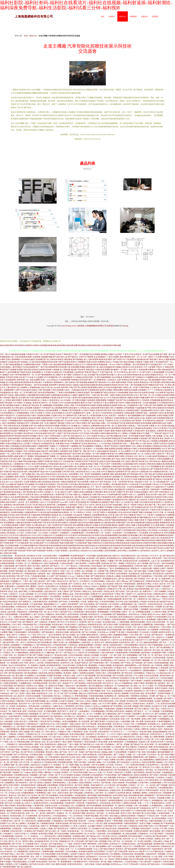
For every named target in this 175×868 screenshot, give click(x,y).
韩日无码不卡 (108, 683)
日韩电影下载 (103, 571)
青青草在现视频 (122, 859)
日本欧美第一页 (27, 487)
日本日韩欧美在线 (146, 502)
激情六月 (45, 826)
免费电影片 (109, 418)
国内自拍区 (142, 630)
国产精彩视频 (82, 382)
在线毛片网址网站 (105, 749)
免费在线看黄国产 (131, 823)
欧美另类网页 (100, 851)
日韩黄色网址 (116, 464)
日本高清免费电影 (133, 726)
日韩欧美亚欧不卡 (44, 698)
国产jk (6, 785)
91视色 (33, 415)
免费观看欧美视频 (38, 637)
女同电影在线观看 (11, 525)
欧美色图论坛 (65, 395)
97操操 (166, 841)
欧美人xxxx (48, 561)
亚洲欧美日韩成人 (129, 844)
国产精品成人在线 (42, 410)
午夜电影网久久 (59, 382)
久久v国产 (51, 576)
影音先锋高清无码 (129, 556)
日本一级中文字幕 (8, 668)
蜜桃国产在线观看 (14, 811)
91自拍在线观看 (29, 367)
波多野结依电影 (45, 369)
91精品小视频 (130, 525)
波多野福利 (53, 602)
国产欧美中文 (122, 670)
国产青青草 (111, 573)
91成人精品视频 (54, 364)
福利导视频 (92, 795)
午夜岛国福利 (54, 757)
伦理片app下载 (145, 380)
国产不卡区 (5, 757)
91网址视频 (43, 579)
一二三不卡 (43, 670)
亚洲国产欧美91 (21, 650)
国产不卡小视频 (14, 441)
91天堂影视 (51, 502)
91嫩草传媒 (50, 652)
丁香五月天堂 (128, 354)
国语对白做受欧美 (141, 775)
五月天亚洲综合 (90, 609)
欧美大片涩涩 (54, 790)
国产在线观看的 (43, 520)
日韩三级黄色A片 (119, 410)
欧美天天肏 (143, 627)
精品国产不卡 (68, 683)
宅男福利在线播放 (131, 477)
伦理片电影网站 (91, 607)
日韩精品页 (140, 586)
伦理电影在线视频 (87, 698)
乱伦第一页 (126, 436)
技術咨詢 (81, 326)
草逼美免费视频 (11, 614)
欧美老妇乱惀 (73, 831)
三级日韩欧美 (27, 459)
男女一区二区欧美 (107, 859)
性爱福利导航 (94, 637)
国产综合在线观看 (152, 354)
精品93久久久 (81, 436)
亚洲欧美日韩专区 (66, 785)
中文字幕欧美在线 (157, 851)
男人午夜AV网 (164, 660)
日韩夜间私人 (90, 793)
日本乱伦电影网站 (76, 655)
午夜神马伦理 (155, 510)
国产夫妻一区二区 (147, 655)
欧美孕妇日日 (18, 573)
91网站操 (12, 734)
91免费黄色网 (108, 739)
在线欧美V (158, 862)
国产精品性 (51, 354)
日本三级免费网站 (35, 561)
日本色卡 (97, 783)
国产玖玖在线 (51, 647)
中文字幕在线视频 (48, 854)
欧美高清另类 (125, 642)
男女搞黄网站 (74, 703)
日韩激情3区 (143, 834)
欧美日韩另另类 (10, 660)
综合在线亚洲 (113, 831)
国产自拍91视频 (168, 754)
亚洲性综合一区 (111, 686)
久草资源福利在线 (21, 714)
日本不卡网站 (68, 747)
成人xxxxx (10, 482)
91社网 (46, 441)
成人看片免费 (18, 675)
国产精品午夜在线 (93, 752)
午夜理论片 (81, 512)
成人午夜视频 (152, 441)
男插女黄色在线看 (48, 760)
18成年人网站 (69, 405)
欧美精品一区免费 (148, 696)
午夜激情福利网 (122, 652)
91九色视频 (38, 377)
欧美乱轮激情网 (149, 762)
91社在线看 (39, 484)
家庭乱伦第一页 (135, 767)
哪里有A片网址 (108, 469)
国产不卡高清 (31, 431)
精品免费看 (54, 410)
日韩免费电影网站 (166, 788)
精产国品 (118, 469)
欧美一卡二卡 (71, 849)
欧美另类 (129, 675)
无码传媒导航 (68, 461)
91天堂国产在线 (15, 622)
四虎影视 (134, 403)
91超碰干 (170, 571)
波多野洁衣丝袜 (51, 805)
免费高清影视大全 (37, 652)
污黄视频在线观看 (47, 823)
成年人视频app (162, 596)
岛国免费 (115, 443)
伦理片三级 (50, 864)
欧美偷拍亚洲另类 (29, 785)
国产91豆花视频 (71, 693)
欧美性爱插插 (24, 382)
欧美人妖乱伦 (79, 681)
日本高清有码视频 (107, 602)
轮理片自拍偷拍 (139, 464)
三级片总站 (79, 701)
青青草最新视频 (81, 696)
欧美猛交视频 (90, 385)
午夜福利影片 (78, 742)
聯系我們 (133, 16)
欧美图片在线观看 (33, 357)
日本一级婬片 (148, 357)
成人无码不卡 (27, 803)
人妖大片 (43, 502)
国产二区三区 (41, 354)
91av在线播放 (42, 431)
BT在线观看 (155, 711)
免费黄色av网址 (36, 482)
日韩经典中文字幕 (93, 734)
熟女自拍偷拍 (169, 443)
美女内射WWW (154, 846)
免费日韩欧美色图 (65, 607)
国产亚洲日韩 (21, 566)
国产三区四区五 (75, 584)
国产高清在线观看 (21, 604)
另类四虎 (9, 377)
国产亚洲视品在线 (139, 507)
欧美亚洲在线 (108, 594)
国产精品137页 (24, 795)
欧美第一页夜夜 (41, 364)
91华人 (137, 395)
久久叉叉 (71, 464)
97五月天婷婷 (84, 433)
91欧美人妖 (166, 709)
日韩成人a (4, 520)
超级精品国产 (18, 630)
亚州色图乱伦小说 (61, 413)
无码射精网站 (58, 405)
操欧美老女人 (93, 443)
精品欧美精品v (56, 497)
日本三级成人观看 (128, 461)
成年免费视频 (78, 525)
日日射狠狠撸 (106, 614)
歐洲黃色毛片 (104, 737)
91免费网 (97, 714)
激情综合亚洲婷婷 (128, 816)
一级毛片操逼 (89, 864)
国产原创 (71, 561)
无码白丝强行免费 (61, 489)
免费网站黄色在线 (76, 438)
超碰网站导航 (66, 800)
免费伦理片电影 (116, 571)
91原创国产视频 (9, 398)
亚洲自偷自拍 (32, 688)
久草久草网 (134, 635)
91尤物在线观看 (15, 658)
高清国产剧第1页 (82, 663)
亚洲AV (108, 821)
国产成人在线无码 (140, 500)
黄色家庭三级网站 (7, 688)
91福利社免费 (147, 568)
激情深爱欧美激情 (29, 446)
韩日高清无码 (50, 836)
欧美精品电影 (91, 650)
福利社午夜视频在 (28, 757)
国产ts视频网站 (73, 446)
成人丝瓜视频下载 (91, 375)
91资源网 (154, 632)
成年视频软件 (86, 703)
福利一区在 (52, 793)
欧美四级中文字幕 (128, 678)
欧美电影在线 (96, 456)
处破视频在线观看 (145, 698)
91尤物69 (106, 431)
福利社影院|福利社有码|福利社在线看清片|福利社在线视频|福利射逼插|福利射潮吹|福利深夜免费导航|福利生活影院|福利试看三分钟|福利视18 (57, 345)
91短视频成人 (110, 744)
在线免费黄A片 (38, 372)
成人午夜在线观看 (18, 357)
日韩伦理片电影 (141, 566)
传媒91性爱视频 (156, 821)
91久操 (31, 410)
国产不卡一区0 (158, 808)
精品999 (90, 854)
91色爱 (26, 482)
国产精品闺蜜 (90, 675)
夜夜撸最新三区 (36, 714)
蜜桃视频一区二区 (150, 660)
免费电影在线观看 (110, 405)
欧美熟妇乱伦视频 (105, 726)
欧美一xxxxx (46, 380)
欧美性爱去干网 (13, 576)
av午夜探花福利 (53, 464)
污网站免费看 (118, 390)
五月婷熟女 (160, 777)
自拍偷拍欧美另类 (42, 841)
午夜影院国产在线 (53, 487)
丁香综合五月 (60, 719)
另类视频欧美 (156, 466)
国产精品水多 (41, 505)
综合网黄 (76, 456)
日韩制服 (49, 609)
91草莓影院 (47, 382)
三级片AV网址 (119, 749)
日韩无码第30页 (24, 670)
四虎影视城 (33, 612)
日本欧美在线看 (8, 489)
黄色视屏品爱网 (10, 867)
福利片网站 (23, 591)
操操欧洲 (143, 596)
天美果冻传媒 (55, 436)
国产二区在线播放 (113, 663)
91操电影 (47, 492)
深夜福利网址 (22, 418)
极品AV (57, 691)
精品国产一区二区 (121, 798)
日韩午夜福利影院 (113, 811)
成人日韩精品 (44, 500)
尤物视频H (34, 775)
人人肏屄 (122, 688)
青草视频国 (54, 826)
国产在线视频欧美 (81, 647)
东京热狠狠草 (118, 413)
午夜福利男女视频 (76, 668)
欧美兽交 (120, 849)
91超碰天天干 (47, 765)
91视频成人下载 (100, 446)
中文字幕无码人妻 (124, 372)
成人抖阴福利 (100, 573)
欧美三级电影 (117, 497)
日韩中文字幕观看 (86, 357)
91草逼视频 (106, 517)
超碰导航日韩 (97, 788)
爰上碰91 (116, 515)
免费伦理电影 (127, 431)
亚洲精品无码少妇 (74, 754)
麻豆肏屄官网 (9, 642)
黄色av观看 (39, 709)
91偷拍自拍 (102, 568)
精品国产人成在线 (84, 818)
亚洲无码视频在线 (13, 443)
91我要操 (62, 446)
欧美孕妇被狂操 (124, 647)
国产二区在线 (145, 635)
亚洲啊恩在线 (106, 637)
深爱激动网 (5, 732)
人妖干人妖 (156, 561)
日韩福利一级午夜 (102, 645)
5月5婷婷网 (169, 604)
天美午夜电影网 (41, 846)
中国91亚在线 (27, 770)
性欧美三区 (83, 652)
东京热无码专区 (37, 558)
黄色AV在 (13, 795)
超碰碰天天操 (8, 375)
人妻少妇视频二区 (159, 436)
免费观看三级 (100, 599)
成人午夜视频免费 (70, 517)
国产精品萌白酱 (29, 492)
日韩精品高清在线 (7, 681)
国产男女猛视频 (28, 484)
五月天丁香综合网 (131, 864)
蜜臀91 (82, 719)
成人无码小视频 (107, 716)
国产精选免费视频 (22, 489)
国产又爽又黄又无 (81, 415)
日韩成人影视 (132, 382)
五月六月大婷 (147, 726)
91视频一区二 (132, 754)
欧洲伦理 (83, 622)
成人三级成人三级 (44, 400)
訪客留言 (155, 16)
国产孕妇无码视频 (118, 510)
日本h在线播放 (71, 851)
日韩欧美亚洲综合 (74, 808)
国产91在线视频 (87, 777)
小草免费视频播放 (98, 711)
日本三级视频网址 (7, 783)
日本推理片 (48, 459)
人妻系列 (74, 398)
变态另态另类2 (63, 484)
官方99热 (119, 602)
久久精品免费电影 (100, 818)
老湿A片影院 (126, 459)
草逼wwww (102, 494)
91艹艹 (150, 390)
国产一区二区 (137, 357)
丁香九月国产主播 (163, 505)
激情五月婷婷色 (125, 703)
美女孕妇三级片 (55, 683)
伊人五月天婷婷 (41, 594)
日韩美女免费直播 (85, 492)
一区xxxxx (112, 364)
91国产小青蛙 (143, 405)
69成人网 (99, 744)
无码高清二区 (42, 729)
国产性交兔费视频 (94, 805)
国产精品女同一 (158, 635)
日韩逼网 (102, 375)
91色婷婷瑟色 (107, 413)
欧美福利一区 (131, 841)
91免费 (36, 660)
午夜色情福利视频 (96, 696)
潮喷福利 (48, 772)
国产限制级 (8, 714)
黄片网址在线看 (15, 709)
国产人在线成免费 (140, 369)
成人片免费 (170, 456)
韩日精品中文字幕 (34, 556)
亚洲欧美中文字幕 (115, 589)
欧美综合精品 (146, 573)
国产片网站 (52, 581)
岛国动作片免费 (80, 844)
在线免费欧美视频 (78, 367)
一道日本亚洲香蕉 (138, 364)
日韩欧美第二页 (88, 642)
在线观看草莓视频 (125, 757)
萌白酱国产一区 (117, 369)
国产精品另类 (9, 517)
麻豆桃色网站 (26, 522)
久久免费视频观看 (96, 596)
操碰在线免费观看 (151, 642)
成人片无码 (103, 489)
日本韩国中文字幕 (75, 859)
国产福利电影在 (57, 716)
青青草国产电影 (34, 607)
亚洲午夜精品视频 (113, 461)
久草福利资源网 (95, 415)
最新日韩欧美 (80, 856)
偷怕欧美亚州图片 (106, 359)
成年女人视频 (164, 359)
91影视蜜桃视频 (8, 836)
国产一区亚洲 (161, 816)
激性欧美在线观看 (138, 622)
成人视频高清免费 (165, 461)
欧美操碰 (66, 497)
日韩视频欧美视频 (167, 749)
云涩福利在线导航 (23, 415)
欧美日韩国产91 (128, 811)
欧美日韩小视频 (126, 500)
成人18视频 (83, 494)
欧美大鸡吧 (92, 494)
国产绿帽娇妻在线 (126, 775)
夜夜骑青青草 (54, 367)
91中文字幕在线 (112, 398)
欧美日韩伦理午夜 (23, 515)
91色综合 (143, 864)
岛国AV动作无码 (135, 392)
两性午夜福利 (11, 805)
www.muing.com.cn (69, 326)
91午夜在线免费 (105, 438)
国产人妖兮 (156, 589)
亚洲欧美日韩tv (7, 821)
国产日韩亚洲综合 (162, 492)
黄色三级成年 (165, 438)
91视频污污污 (149, 487)
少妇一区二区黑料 (73, 571)
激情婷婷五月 (140, 691)
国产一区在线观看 (24, 660)
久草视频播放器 (131, 742)
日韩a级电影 (161, 482)
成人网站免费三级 (32, 571)
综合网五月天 (99, 403)
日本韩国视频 (39, 752)
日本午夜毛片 (6, 752)
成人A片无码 (53, 612)
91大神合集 (82, 408)
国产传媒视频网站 (94, 474)
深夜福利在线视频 (97, 811)
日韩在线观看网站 (131, 645)
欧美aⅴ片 (25, 739)
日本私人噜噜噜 (91, 701)
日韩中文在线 (21, 390)
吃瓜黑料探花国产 (78, 556)
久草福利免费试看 (114, 494)
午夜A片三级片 (43, 436)
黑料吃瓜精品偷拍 (70, 408)
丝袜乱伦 (151, 596)
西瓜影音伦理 (20, 556)
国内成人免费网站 (131, 734)
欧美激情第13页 (168, 561)
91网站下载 (119, 594)
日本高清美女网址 (50, 556)
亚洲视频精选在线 (122, 568)
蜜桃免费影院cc (132, 665)
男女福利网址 (56, 596)
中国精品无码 (115, 790)
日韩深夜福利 (79, 612)
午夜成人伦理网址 (25, 568)
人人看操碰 (63, 410)
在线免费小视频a (95, 762)
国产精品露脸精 (31, 673)
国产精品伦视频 (15, 647)
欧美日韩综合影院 (106, 701)
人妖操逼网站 (84, 711)
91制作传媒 (53, 431)
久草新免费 (164, 668)
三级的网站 (15, 757)
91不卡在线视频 (109, 762)
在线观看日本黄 (66, 451)
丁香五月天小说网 (44, 818)
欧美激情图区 (157, 681)
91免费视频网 (141, 724)
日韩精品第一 (18, 828)
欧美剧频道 (54, 795)
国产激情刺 (101, 558)
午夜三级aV (128, 571)
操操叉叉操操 (167, 614)
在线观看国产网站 (92, 660)
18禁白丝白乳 (31, 821)
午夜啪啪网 (167, 793)
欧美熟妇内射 (124, 686)
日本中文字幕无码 (160, 428)
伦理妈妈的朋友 (31, 573)
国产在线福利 (131, 510)
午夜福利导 (129, 691)
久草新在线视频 (45, 624)
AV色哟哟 (24, 441)
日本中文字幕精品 (103, 619)
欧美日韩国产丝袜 (146, 826)
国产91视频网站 (22, 864)
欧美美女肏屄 (58, 624)
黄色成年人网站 (52, 752)
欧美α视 (163, 775)
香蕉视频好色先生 (110, 579)
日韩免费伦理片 (40, 777)
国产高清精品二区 (24, 362)
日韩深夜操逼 (119, 726)
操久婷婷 (76, 418)
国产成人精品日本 (132, 471)
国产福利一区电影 (47, 775)
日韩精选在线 (21, 607)
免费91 (148, 398)
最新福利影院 (169, 474)
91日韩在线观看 (90, 510)
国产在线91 (75, 420)
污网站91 (73, 828)
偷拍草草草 (43, 479)
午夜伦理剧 (158, 576)
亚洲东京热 (18, 377)
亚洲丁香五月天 (86, 630)
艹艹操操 (59, 392)
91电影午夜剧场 (61, 859)
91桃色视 (61, 627)
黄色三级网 (67, 742)
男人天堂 (140, 466)
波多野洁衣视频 (106, 390)
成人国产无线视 (153, 469)
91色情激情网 (65, 380)
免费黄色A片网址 (155, 369)
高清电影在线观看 (86, 851)
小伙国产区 (57, 811)
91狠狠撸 (56, 369)
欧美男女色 (32, 642)
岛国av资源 (62, 431)
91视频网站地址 (26, 683)
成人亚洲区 (129, 418)
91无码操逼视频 (94, 747)
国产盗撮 (46, 617)
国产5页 (45, 795)
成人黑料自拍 (91, 459)
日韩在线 (111, 380)
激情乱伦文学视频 (131, 609)
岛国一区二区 (56, 449)
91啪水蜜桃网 (66, 510)
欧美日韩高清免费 (101, 477)
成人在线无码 (30, 698)
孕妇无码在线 (19, 510)
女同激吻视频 (155, 400)
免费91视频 (74, 765)
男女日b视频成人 (36, 808)
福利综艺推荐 (165, 675)
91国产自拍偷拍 (64, 362)
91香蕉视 (89, 364)
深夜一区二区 (85, 780)
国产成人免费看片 (19, 823)
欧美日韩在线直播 (147, 777)
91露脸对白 (170, 851)
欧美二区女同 (67, 500)
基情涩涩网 (122, 426)
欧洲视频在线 (158, 800)
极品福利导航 (55, 507)
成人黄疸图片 (86, 765)
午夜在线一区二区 (78, 737)
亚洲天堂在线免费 (168, 703)
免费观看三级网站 (140, 793)
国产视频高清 (151, 385)
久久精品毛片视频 (159, 612)
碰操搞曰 (160, 762)
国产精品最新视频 (145, 844)
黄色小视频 (31, 693)
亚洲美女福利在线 (127, 780)
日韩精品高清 (157, 446)
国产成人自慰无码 (24, 867)
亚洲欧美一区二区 (64, 813)
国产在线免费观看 (28, 818)
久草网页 (39, 449)
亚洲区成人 (7, 500)
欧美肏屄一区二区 (16, 479)
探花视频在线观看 (66, 762)
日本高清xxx (136, 762)
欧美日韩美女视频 (81, 772)
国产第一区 (19, 821)
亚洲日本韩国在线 (90, 754)
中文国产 (110, 851)
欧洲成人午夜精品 (21, 405)
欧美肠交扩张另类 (118, 423)
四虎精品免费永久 (166, 691)
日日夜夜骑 (11, 599)
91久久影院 (111, 382)
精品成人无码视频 (90, 497)
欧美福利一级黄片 (71, 673)
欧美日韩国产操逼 (120, 795)
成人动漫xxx (19, 609)
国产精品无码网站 (152, 859)
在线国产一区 (70, 760)
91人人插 (29, 609)
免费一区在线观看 (130, 607)
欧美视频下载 (151, 683)
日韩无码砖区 (119, 627)
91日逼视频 (96, 479)
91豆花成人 (97, 469)
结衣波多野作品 (153, 765)
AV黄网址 (28, 831)
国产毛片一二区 (166, 642)
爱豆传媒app (115, 816)
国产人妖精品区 (41, 622)
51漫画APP (160, 454)
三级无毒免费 (116, 484)
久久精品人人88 (142, 780)
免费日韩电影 (121, 382)
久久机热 (154, 387)
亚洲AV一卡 (90, 449)
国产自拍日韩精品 (88, 604)
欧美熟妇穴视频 (92, 464)
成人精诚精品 (91, 737)
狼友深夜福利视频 (142, 589)
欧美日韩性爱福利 (39, 464)
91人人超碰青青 (139, 494)
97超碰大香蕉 (148, 362)
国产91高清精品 (152, 364)
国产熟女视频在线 (114, 436)
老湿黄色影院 (125, 624)
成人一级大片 (150, 647)
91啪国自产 (142, 816)
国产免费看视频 (70, 459)
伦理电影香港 (47, 443)
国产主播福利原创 (110, 714)
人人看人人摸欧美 (47, 660)
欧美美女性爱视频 (75, 609)
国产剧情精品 (78, 359)
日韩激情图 (123, 836)
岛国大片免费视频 (123, 364)
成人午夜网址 (44, 454)
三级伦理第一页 (7, 589)
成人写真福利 (136, 428)
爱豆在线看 (169, 431)
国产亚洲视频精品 (58, 808)
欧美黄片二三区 (46, 678)
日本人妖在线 (129, 856)
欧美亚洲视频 (12, 596)
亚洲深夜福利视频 (166, 686)
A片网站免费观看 (36, 591)
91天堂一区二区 (149, 482)
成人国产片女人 (71, 658)
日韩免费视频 (52, 785)
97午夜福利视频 (122, 392)
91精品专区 (118, 772)
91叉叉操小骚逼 (71, 494)
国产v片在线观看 (115, 846)
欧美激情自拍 (94, 652)
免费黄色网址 (128, 497)
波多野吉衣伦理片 (158, 742)
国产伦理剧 (4, 471)
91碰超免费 (35, 515)
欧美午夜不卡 (63, 711)
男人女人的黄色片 (120, 767)
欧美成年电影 (34, 706)
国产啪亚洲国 (155, 477)
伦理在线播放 (5, 367)
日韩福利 (143, 602)
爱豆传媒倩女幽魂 (86, 398)
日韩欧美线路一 (160, 624)
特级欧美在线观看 (131, 390)
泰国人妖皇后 (75, 724)
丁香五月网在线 (47, 719)
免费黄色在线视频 (103, 500)
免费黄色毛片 (91, 367)
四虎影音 (47, 703)
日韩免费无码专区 (80, 862)
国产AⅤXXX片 (54, 770)
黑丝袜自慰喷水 (85, 484)
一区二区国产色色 (123, 788)
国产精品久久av (71, 652)
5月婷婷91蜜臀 (94, 563)
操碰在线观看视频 (38, 726)
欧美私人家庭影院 (45, 783)
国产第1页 (28, 752)
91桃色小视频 (133, 520)
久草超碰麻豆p (58, 821)
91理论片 (28, 464)
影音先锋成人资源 (118, 719)
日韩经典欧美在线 (146, 607)
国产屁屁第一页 (88, 454)
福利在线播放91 (73, 678)
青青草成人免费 (55, 594)
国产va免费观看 (75, 413)
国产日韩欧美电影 (142, 387)
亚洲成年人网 (144, 742)
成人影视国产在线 (9, 418)
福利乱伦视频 (62, 726)
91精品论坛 (151, 673)
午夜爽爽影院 (41, 793)
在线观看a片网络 (164, 798)
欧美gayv (55, 380)
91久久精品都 (47, 734)
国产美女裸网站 (117, 706)
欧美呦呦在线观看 (40, 683)
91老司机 (148, 836)
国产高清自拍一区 (107, 482)
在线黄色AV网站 (45, 811)
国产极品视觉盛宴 (78, 558)
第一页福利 (80, 752)
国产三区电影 (168, 494)
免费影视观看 (101, 400)
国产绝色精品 (16, 436)
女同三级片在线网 (144, 558)
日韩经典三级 (46, 571)
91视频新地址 (39, 510)
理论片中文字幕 (106, 798)
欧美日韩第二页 (151, 744)
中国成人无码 (60, 688)
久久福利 (148, 456)
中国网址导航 (67, 691)
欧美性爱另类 (113, 780)
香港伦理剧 (104, 408)
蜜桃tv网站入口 (137, 443)
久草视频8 (132, 433)
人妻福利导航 (38, 805)
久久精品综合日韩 (164, 673)
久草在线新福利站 (60, 816)
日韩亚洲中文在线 (35, 711)
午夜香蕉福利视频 (119, 619)
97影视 (144, 614)
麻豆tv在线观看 (26, 408)
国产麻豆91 (140, 790)
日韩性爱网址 (54, 451)
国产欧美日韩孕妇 (164, 795)
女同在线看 (65, 770)
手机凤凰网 (56, 714)
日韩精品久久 (68, 696)
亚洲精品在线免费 (153, 586)
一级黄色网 (152, 413)
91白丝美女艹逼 (153, 754)
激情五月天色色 (105, 387)
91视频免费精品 (22, 652)
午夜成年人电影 (69, 675)
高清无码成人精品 (137, 693)
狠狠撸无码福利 (104, 609)
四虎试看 (64, 387)
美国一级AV (128, 369)
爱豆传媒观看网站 (104, 377)
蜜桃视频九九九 (10, 726)
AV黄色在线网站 (98, 581)
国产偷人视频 (106, 862)
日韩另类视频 (65, 777)
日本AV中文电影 (167, 859)
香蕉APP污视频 (143, 433)
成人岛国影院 (80, 466)
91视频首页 (38, 568)
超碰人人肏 (97, 703)
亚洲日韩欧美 (46, 619)
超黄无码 (145, 489)
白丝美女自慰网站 (57, 520)
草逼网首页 (127, 377)
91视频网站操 (127, 683)
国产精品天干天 (95, 372)
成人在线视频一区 (89, 571)
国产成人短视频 (69, 635)
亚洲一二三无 (143, 803)
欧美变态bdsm (39, 647)
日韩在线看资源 (114, 673)
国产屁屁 (85, 372)
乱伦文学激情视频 (89, 767)
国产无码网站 (104, 484)
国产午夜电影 (137, 681)
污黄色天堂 (166, 589)
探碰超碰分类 (65, 841)
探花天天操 (13, 591)
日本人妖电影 (46, 747)
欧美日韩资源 (73, 614)
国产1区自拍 (39, 614)
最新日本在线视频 (166, 517)
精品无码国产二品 (13, 502)
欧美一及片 (25, 502)
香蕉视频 (162, 854)
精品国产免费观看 (18, 431)
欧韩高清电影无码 (102, 854)
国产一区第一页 (85, 846)
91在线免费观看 (120, 752)
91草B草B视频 (15, 385)
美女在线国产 (93, 729)
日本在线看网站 (168, 609)
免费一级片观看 (137, 721)
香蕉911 (74, 362)
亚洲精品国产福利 (79, 800)
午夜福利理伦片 (92, 803)
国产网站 (148, 408)
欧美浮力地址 (22, 826)
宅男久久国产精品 (145, 474)
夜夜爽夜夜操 (66, 862)
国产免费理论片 (25, 602)
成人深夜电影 (65, 369)
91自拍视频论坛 (136, 670)
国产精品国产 (96, 579)
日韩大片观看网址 (116, 408)
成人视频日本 (58, 375)
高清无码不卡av (25, 703)
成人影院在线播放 (149, 375)
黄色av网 (167, 446)
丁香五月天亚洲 (23, 494)
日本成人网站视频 (81, 811)
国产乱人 (51, 428)
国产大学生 (25, 576)
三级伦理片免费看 (33, 854)
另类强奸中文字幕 (25, 655)
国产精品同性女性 (61, 828)
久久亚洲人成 (48, 413)
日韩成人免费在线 (141, 729)
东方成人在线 (107, 415)
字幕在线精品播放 (30, 461)
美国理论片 (135, 568)
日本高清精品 (64, 805)
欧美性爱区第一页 (23, 665)
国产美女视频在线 (96, 686)
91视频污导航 (144, 477)
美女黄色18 (101, 461)
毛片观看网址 (116, 854)
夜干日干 (60, 652)
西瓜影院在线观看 (103, 385)
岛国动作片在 (67, 449)
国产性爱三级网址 (99, 561)
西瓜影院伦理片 (116, 645)
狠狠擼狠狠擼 (122, 520)
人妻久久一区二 (6, 617)
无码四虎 (146, 400)
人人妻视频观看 (61, 668)
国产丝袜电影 (137, 663)
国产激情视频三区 (116, 477)
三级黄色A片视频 (82, 576)
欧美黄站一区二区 (61, 765)
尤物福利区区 (22, 612)
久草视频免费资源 (92, 668)
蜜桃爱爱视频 (67, 364)
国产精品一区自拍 (129, 466)
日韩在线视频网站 (71, 780)
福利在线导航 (75, 632)
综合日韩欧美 (117, 377)
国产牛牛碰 (20, 589)
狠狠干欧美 (47, 433)
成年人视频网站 (10, 737)
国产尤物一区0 (120, 655)
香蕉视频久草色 (106, 841)
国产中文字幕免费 (89, 724)
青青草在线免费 (112, 642)
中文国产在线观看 (65, 650)
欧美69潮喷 (134, 380)
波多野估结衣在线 (145, 594)
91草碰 (45, 408)
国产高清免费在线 (45, 642)
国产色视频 (27, 474)
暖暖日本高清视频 (28, 729)
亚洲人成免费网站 (13, 359)
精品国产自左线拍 (153, 772)
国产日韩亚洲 (101, 604)
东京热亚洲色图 (105, 525)
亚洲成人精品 (76, 599)
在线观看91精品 (76, 522)
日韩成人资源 (82, 688)
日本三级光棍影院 (65, 377)
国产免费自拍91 (130, 630)
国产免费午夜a (142, 821)
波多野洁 (65, 790)
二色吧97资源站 (115, 395)
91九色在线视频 (55, 471)
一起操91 (63, 604)
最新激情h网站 (121, 474)
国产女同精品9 (80, 747)
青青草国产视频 (79, 813)
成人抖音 (109, 515)
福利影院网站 (93, 387)
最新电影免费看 (59, 573)
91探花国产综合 (66, 612)
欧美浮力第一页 (129, 599)
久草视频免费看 (107, 658)
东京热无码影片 (71, 624)
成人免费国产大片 (128, 451)
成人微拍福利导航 (108, 522)
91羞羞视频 (140, 408)
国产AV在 (51, 726)
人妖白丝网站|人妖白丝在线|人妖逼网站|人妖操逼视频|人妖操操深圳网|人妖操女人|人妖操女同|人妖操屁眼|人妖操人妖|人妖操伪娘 (116, 538)
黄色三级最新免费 (68, 507)
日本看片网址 (144, 783)
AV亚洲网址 (85, 420)
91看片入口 (119, 502)
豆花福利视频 (127, 464)
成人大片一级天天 (94, 487)
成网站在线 (62, 744)
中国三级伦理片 (40, 581)
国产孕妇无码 (127, 673)
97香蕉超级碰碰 (40, 456)
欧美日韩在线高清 (11, 602)
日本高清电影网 (81, 405)
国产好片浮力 (23, 410)
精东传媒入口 (112, 375)
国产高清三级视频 (82, 785)
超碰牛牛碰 (5, 788)
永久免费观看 (153, 630)
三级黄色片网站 (66, 456)
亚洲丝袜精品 (77, 586)
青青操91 (12, 520)
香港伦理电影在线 (134, 375)
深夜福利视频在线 (105, 795)
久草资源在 (129, 456)
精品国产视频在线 (151, 668)
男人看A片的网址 (23, 765)
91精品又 (141, 505)
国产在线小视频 (80, 469)
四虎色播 (64, 584)
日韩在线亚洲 (105, 803)
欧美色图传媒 (12, 703)
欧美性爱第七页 (52, 586)
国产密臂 (167, 698)
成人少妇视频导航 (130, 405)
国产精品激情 (73, 698)
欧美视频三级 (33, 823)
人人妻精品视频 (123, 622)
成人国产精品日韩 (167, 556)
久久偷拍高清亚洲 (91, 438)
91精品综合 (5, 693)
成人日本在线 (143, 556)
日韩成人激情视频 (103, 864)
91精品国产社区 (76, 477)
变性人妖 (64, 357)
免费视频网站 (44, 497)
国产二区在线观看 (82, 354)
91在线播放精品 (121, 739)
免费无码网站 (117, 609)
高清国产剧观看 (145, 436)
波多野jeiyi (82, 624)
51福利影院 (72, 505)
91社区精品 (15, 818)
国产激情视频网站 (45, 375)
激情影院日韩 (74, 489)
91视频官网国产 (43, 446)
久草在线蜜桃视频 (57, 803)
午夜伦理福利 (136, 660)
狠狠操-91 (54, 446)
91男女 (71, 387)
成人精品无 (62, 492)
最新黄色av (8, 505)
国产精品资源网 (131, 849)
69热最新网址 (48, 489)
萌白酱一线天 (119, 479)
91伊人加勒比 (137, 446)
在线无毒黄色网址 (105, 754)
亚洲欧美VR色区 (10, 568)
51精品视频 (125, 721)
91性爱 (84, 602)
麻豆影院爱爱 (5, 433)
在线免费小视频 (102, 449)
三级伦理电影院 (139, 772)
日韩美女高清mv (139, 703)
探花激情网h (49, 767)
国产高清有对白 (45, 816)
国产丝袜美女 (71, 382)
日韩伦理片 (19, 482)
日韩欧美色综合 (51, 474)
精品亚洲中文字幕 (49, 607)
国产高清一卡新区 (90, 395)
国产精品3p (157, 479)
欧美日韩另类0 (127, 395)
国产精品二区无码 (162, 655)
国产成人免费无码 (38, 426)
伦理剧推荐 (120, 471)
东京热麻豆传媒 (109, 622)
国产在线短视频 (116, 505)
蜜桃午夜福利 (129, 586)
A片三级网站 (123, 433)
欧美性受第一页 (163, 622)
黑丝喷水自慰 (87, 573)
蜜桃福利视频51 (150, 670)
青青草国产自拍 (32, 668)
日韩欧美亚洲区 (21, 640)
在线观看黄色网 (98, 515)
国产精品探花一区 (114, 451)
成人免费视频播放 (73, 642)
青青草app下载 (137, 647)
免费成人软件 (112, 441)
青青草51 (125, 484)
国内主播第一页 (38, 438)
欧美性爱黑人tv (66, 826)
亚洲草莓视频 (135, 652)
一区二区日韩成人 (87, 831)
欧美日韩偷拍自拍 (126, 617)
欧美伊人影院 (159, 410)
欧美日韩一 (83, 821)
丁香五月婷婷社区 (135, 668)
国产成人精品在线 (126, 579)
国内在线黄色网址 (26, 744)
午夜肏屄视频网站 (164, 721)
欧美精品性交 (143, 382)
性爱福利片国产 (145, 849)
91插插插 (156, 471)
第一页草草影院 (121, 482)
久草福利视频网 (158, 372)
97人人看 (146, 515)
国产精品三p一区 (163, 696)
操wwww (93, 772)
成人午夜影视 (157, 665)
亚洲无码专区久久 (157, 734)
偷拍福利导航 (131, 637)
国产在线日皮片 (143, 510)
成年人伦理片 (70, 502)
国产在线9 (31, 398)
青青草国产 (68, 454)
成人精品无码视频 (104, 367)
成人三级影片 (35, 617)
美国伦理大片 (69, 354)
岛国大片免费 (95, 647)
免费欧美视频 (123, 454)
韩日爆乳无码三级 (33, 392)
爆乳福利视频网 (164, 752)
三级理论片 (13, 594)
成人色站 (109, 627)
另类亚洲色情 (166, 382)
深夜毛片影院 (63, 793)
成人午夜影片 (109, 788)
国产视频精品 (151, 757)
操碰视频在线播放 (121, 635)
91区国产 (92, 800)
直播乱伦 (118, 607)
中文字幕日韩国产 (157, 834)
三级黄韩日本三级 (144, 599)
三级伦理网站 (101, 831)
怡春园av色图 (107, 752)
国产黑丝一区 (102, 793)
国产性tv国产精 (71, 579)
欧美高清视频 (66, 637)
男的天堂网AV (82, 423)
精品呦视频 (112, 512)
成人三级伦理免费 (91, 359)
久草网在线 (158, 390)
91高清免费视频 (130, 698)
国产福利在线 (100, 382)
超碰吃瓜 (70, 428)
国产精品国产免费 (115, 586)
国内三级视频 (24, 732)
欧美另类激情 (106, 729)
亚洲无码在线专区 (155, 604)
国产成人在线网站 (20, 387)
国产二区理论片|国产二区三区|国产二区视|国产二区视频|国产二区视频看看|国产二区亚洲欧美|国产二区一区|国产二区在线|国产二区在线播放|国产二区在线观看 (84, 533)
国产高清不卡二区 (55, 517)
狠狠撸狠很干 (150, 795)
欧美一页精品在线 (166, 729)
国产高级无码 (145, 665)
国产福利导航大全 (87, 744)
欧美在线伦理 (9, 561)
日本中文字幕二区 (52, 800)
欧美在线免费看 (34, 418)
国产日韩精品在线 (56, 579)
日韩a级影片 (8, 834)
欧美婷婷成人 (22, 706)
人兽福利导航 (59, 494)
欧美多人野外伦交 (11, 846)
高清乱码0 (100, 410)
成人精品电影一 (133, 658)
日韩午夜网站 (103, 844)
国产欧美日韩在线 (71, 433)
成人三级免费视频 (33, 691)
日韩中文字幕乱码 (102, 678)
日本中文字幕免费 (60, 703)
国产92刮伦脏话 (123, 762)
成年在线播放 (155, 831)
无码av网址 (158, 841)
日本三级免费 (120, 701)
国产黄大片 (74, 581)
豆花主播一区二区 (56, 788)
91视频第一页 (42, 757)
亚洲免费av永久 (154, 724)
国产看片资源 (103, 395)
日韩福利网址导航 (62, 477)
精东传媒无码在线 (102, 808)
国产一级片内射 (42, 367)
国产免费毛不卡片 (161, 507)
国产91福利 (64, 619)
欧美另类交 (128, 729)
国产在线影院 (39, 831)
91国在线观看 (13, 428)
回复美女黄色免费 (94, 683)
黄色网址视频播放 (125, 441)
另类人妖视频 (80, 464)
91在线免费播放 (103, 839)
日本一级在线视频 (10, 410)
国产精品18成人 (154, 864)
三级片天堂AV (27, 777)
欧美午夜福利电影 (116, 742)
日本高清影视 (94, 716)
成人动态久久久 (15, 627)
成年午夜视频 (169, 576)
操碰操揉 (97, 522)
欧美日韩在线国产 (136, 836)
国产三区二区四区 (18, 693)
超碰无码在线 (88, 477)
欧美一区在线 (143, 403)
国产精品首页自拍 (110, 828)
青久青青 (129, 492)
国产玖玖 (150, 507)
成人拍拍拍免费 (93, 408)
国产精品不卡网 (24, 726)
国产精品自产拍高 (36, 640)
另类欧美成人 (118, 862)
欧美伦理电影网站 (48, 392)
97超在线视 (34, 497)
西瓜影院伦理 (158, 573)
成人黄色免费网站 (100, 846)
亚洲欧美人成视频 (114, 576)
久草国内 (66, 737)
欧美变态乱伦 (129, 640)
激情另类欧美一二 (15, 474)
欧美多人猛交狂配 (8, 612)
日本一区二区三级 (56, 693)
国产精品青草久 (22, 783)
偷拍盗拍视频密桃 (160, 732)
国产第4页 (80, 706)
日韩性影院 (170, 834)
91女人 (96, 849)
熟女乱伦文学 (63, 581)
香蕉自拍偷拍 (91, 612)
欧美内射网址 (147, 428)
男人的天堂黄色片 (54, 742)
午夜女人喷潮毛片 (134, 688)
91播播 (110, 561)
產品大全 (123, 16)
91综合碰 (166, 479)
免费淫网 (20, 701)
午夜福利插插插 (6, 775)
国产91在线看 (118, 675)
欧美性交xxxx (111, 681)
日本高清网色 (53, 777)
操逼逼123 (73, 846)
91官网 (47, 808)
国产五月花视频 (131, 596)
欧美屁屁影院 (118, 691)
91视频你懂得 (86, 418)
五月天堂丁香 (30, 505)
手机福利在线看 (51, 762)
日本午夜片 (19, 790)
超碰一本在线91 (149, 798)
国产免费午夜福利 (98, 721)
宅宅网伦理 (115, 678)
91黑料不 (151, 500)
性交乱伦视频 (150, 813)
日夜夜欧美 (45, 418)
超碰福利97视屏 (108, 502)
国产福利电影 (59, 423)
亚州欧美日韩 (82, 665)
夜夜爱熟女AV (37, 563)
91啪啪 (56, 619)
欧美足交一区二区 (164, 375)
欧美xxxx (97, 706)
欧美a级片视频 (146, 732)
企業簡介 (112, 16)
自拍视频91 (143, 390)
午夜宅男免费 (154, 382)
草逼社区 (118, 584)
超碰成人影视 (31, 403)
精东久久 (101, 681)
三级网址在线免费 (129, 803)
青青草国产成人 (23, 380)
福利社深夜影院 (86, 783)
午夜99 (88, 479)
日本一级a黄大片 (158, 637)
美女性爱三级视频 (131, 706)
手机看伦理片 (70, 803)
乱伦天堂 (105, 505)
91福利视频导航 (33, 395)
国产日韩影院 (140, 579)
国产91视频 (38, 655)
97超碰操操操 (167, 772)
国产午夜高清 (91, 461)
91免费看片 (131, 716)
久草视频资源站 (34, 387)
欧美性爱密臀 (166, 477)
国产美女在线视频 (127, 400)
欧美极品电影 (117, 387)
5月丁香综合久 (72, 566)
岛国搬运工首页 (21, 451)
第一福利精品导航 (122, 696)
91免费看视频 (166, 489)
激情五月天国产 (87, 403)
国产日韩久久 (145, 800)
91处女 (60, 415)
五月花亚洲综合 (126, 420)
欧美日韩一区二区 (130, 839)
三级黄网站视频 (47, 851)
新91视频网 (96, 392)
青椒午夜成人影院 (19, 711)
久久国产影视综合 (122, 380)
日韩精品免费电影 (30, 811)
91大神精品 (77, 377)
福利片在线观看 (37, 359)
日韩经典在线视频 (146, 701)
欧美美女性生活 (6, 790)
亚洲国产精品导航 (24, 369)
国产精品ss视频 (168, 581)
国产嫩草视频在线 (144, 517)
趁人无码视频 (52, 701)
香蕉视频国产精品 (129, 469)
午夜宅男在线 (28, 433)
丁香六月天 (91, 749)
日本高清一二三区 (122, 765)
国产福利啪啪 (8, 405)
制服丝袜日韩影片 (42, 596)
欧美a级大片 (105, 640)
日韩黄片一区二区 (136, 785)
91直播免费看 (32, 816)
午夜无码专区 (94, 862)
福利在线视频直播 (100, 364)
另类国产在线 (158, 443)
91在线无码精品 (132, 862)
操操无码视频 (29, 469)
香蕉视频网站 (133, 655)
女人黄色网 (117, 747)
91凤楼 (150, 571)
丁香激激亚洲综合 (157, 803)
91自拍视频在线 (57, 658)
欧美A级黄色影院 (168, 464)
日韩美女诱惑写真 (18, 813)
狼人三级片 (47, 525)
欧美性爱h (91, 558)
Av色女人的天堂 (159, 584)
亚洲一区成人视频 (47, 423)
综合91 (11, 665)
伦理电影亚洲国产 (133, 410)
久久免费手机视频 (161, 357)
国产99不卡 (92, 451)
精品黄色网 (136, 624)
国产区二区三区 (15, 841)
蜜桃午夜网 (119, 456)
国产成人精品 (51, 831)
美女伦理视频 (95, 354)
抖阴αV (34, 670)
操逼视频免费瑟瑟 (126, 566)
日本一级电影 (29, 449)
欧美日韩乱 (77, 454)
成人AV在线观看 (66, 515)
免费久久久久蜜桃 (81, 691)
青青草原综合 (99, 627)
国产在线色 (120, 591)
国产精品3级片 (152, 359)
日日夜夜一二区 (106, 655)
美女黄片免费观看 (19, 500)
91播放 (18, 522)
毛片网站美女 (166, 510)
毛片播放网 (158, 698)
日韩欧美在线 (88, 808)
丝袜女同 (44, 451)
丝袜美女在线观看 (33, 696)
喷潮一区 (20, 454)
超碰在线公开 (161, 487)
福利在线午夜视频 (10, 856)
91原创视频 (115, 500)
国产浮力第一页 (19, 844)
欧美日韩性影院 (51, 558)
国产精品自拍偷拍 (139, 459)
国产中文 (47, 714)
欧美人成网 (81, 757)
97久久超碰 (138, 675)
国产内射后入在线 (7, 497)
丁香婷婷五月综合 (112, 420)
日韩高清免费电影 (64, 836)
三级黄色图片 (155, 489)
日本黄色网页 (74, 602)
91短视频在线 (31, 520)
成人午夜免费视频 (66, 372)
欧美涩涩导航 (164, 770)
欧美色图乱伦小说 (99, 441)
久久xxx (71, 576)
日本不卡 (80, 675)
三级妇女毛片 (70, 686)
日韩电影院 (15, 760)
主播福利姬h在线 (97, 426)
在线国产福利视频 (16, 571)
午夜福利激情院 (28, 800)
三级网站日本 (12, 637)
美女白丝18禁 (151, 494)
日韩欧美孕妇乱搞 (153, 581)
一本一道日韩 (150, 785)
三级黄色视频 (82, 670)
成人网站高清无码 (128, 737)
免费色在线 (144, 734)
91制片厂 (171, 818)
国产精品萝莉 (95, 670)
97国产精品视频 (44, 390)
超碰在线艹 (161, 420)
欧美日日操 (119, 596)
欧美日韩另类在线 (13, 770)
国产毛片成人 (155, 563)
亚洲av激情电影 (14, 438)
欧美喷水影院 (45, 395)
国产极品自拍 (161, 500)
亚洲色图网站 (46, 515)
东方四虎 (110, 765)
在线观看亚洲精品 (164, 418)
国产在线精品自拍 (144, 808)
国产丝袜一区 (162, 385)
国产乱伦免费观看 (31, 479)
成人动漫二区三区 (92, 466)
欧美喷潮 (60, 760)
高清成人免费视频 (96, 821)
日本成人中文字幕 (160, 828)
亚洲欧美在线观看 (30, 400)
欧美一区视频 (51, 627)
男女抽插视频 (131, 783)
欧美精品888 (79, 607)
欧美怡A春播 (114, 813)
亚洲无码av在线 (22, 681)
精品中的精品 (32, 390)
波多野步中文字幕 (48, 477)
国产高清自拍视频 (62, 834)
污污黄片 (89, 790)
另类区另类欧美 (85, 441)
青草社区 (146, 767)
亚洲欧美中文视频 (91, 525)
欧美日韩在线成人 (89, 726)
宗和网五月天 (65, 426)
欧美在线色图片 (91, 742)
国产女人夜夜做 (67, 469)
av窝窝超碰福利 (127, 604)
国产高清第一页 (41, 469)
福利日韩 (148, 650)
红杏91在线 (122, 826)
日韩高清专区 (154, 627)
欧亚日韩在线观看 (80, 839)
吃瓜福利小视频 (138, 398)
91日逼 (48, 510)
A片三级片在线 (55, 737)
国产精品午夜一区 (109, 372)
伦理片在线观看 (126, 831)
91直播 (54, 415)
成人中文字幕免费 (163, 484)
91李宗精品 (74, 484)
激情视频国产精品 (159, 380)
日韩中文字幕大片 (22, 834)
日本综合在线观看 (151, 675)
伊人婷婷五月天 (153, 678)
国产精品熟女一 (27, 385)
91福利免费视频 (71, 520)
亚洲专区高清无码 (75, 864)
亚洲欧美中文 (96, 594)
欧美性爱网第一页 (110, 805)
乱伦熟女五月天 (79, 364)
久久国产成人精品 (68, 436)
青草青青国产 (74, 604)
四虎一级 (43, 612)
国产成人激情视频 (55, 408)
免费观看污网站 (108, 474)
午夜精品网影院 (29, 420)
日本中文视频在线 (108, 471)
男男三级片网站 (80, 762)
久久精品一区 (152, 686)
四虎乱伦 (154, 729)
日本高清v (12, 515)
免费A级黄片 (10, 586)
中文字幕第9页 (151, 788)
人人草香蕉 (7, 400)
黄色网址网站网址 (22, 497)
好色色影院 (11, 701)
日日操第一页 (69, 400)
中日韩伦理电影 (111, 775)
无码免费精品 (139, 673)
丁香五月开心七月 (38, 635)
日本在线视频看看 (114, 834)
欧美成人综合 (64, 558)
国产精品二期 (18, 752)
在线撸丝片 (37, 408)
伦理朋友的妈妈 (34, 451)
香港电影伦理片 (23, 423)
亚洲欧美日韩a (31, 780)
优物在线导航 (24, 856)
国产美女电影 (6, 859)
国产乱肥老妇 (158, 474)
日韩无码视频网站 (164, 459)
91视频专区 (50, 614)
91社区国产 (118, 354)
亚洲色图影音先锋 (60, 698)
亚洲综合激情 (18, 859)
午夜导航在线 (26, 438)
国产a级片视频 (140, 571)
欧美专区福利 (14, 777)
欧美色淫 (35, 369)
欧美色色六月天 (141, 367)
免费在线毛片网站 (21, 617)
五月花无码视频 (57, 454)
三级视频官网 (133, 777)
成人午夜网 (162, 387)
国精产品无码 (59, 642)
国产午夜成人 (9, 395)
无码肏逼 (93, 760)
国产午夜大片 (152, 691)
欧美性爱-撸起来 (125, 793)
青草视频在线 (73, 630)
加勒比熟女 (90, 369)
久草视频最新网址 (22, 413)
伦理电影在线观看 (85, 849)
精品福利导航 (93, 798)
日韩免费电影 (129, 408)
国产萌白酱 (106, 783)
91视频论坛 (26, 749)
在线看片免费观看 (162, 701)
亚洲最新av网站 (79, 836)
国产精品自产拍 (137, 744)
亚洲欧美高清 (19, 724)
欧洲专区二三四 (153, 703)
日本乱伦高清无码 (124, 512)
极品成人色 (81, 459)
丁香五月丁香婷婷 (129, 505)
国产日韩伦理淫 (66, 525)
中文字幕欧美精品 (83, 561)
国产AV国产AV (119, 359)
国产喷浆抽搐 (132, 474)
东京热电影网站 (97, 775)
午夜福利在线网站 (43, 415)
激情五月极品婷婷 (65, 359)
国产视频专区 (28, 622)
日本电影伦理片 (139, 431)
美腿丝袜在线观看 (145, 479)
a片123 (147, 466)
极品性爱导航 (166, 400)
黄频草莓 (106, 706)
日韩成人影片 (71, 423)
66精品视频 (101, 451)
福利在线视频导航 (54, 512)
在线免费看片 (74, 474)
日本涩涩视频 (88, 599)
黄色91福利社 (32, 517)
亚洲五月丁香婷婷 (73, 573)
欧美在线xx (122, 777)
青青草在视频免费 (108, 670)
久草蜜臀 (158, 607)
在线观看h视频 (46, 357)
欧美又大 (138, 400)
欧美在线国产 (146, 828)
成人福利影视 (47, 849)
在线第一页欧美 (14, 800)
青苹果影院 (70, 706)
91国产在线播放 (54, 469)
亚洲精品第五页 (118, 438)
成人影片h (97, 413)
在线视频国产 (16, 645)
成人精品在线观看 (130, 834)
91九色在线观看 (145, 484)
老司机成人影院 (61, 655)
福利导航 (114, 433)
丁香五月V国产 (105, 464)
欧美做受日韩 (115, 385)
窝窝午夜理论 (20, 477)
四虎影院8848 (50, 744)
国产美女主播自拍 (142, 709)
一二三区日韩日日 (131, 732)
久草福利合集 (34, 826)
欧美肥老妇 (47, 482)
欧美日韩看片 (15, 785)
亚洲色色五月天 (17, 698)
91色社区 (151, 816)
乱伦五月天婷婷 (131, 479)
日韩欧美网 (33, 721)
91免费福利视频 (7, 558)
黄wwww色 (122, 375)
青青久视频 (4, 446)
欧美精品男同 (44, 716)
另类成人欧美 (109, 591)
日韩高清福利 (18, 678)
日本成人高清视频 (32, 747)
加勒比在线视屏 (67, 482)
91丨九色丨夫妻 (17, 788)
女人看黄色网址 (165, 579)
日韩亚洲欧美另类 (40, 602)
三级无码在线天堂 (82, 471)
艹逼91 (111, 568)
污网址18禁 (43, 517)
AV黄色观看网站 (69, 392)
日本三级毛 (17, 624)
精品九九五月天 (40, 770)
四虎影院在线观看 (51, 681)
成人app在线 (55, 387)
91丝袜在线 (134, 484)
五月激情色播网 (50, 711)
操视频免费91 (9, 390)
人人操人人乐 (28, 627)
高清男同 (56, 525)
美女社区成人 (63, 474)
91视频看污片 (16, 581)
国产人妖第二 (87, 413)
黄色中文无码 (126, 813)
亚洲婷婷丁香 (68, 596)
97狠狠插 (52, 479)
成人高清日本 (19, 696)
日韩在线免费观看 (66, 856)
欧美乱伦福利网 (90, 568)
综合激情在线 (134, 573)
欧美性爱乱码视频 (24, 805)
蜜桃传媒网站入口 (51, 604)
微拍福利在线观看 (18, 354)
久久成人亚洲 (95, 471)
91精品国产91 (10, 415)
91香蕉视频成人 (38, 749)
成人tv (118, 683)
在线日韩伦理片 (51, 591)
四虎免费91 (53, 385)
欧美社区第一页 (123, 487)
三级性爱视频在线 (12, 729)
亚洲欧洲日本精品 (47, 798)
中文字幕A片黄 (64, 749)
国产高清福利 (61, 576)
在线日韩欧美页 (15, 716)
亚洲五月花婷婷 (161, 688)
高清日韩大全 (134, 614)
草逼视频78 (25, 426)
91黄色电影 (34, 423)
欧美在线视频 (146, 423)
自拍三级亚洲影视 (131, 602)
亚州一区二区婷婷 (8, 706)
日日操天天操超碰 (66, 701)
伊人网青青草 (68, 415)
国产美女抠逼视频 (104, 675)
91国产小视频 (72, 492)
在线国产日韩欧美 (78, 854)
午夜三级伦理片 (146, 862)
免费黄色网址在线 (159, 423)
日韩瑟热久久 (87, 739)
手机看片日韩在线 (62, 599)
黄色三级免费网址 (9, 423)
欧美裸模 (106, 369)
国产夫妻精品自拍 (101, 790)
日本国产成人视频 (131, 502)
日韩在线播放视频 (79, 487)
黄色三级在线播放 (149, 752)
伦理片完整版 (41, 420)
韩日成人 (131, 482)
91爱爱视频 (55, 395)
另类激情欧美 (138, 650)
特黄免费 (86, 775)
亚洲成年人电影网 (38, 665)
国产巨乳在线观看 (41, 385)
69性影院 (162, 377)
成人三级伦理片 (141, 604)
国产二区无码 (77, 510)
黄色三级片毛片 (98, 418)
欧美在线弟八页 (156, 780)
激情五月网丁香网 (149, 719)
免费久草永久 (59, 706)
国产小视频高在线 (61, 734)
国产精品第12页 (142, 461)
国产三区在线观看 (99, 780)
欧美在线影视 (42, 862)
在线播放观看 (85, 456)
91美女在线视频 (57, 390)
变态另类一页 (54, 862)
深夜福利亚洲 (48, 494)
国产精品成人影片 (94, 836)
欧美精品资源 (128, 854)
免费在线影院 (15, 487)
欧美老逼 (151, 811)
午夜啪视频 (56, 510)
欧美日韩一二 (118, 637)
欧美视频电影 (9, 522)
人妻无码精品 (16, 367)
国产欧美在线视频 (39, 362)
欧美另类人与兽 (81, 596)
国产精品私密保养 (16, 673)
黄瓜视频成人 (151, 431)
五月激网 (17, 803)
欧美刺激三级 (65, 586)
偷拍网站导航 (159, 844)
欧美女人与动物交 (113, 362)
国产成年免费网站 (156, 405)
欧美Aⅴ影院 (98, 591)
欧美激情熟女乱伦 (114, 558)
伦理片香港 (45, 507)
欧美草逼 (152, 602)
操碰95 (163, 525)
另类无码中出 (145, 818)
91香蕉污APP (94, 482)
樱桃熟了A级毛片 (38, 586)
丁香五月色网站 (113, 357)
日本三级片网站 (50, 650)
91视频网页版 (147, 624)
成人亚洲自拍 (129, 589)
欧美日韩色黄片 (36, 382)
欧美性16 (138, 418)
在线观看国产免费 (159, 652)
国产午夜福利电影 (168, 823)
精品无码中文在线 (68, 757)
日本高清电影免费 (40, 737)
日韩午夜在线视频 (82, 594)
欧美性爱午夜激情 (105, 767)
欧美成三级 (36, 795)
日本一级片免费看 (133, 719)
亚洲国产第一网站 (80, 451)
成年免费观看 (164, 744)
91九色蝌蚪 (142, 716)
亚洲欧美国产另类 (39, 522)
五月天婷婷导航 (23, 767)
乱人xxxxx (137, 489)
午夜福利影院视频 (38, 576)
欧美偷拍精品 (119, 665)
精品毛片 (63, 464)
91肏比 (160, 494)
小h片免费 (159, 392)
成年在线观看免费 (138, 522)
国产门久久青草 (31, 859)
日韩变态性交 (131, 563)
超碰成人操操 (78, 385)
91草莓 (115, 507)
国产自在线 (83, 443)
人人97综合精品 (105, 443)
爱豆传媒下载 (150, 505)
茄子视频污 (68, 375)
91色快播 (67, 403)
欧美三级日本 (54, 466)
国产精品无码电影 (127, 362)
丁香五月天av (83, 505)
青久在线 (157, 650)
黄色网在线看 (60, 678)
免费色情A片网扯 (130, 449)
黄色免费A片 (82, 716)
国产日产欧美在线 (45, 584)
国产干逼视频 (162, 785)
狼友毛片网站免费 (137, 859)
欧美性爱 (81, 803)
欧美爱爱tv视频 (12, 456)
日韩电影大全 (54, 729)
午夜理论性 (73, 645)
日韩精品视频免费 (114, 599)
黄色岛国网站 (35, 380)
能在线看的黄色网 (136, 795)
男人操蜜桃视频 (46, 405)
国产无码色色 (112, 446)
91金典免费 (43, 466)
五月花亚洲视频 (80, 729)
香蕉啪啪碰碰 (103, 612)
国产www (60, 502)
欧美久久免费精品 (100, 586)
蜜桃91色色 (64, 443)
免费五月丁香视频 (26, 456)
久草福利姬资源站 (60, 645)
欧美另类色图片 (63, 854)
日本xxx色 (103, 856)
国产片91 (69, 418)
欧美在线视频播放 (136, 487)
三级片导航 (20, 854)
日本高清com (103, 632)
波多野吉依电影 (148, 392)
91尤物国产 (49, 754)
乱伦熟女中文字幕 (159, 706)
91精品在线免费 (67, 563)
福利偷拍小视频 (107, 354)
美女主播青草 (110, 403)
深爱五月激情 (139, 683)
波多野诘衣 (49, 568)
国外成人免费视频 (122, 693)
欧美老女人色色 (135, 798)
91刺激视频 (148, 512)
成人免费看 (29, 790)
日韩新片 (21, 734)
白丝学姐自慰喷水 (137, 770)
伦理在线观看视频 (162, 663)
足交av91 (168, 645)
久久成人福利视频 (26, 594)
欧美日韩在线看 (71, 788)
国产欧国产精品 (7, 854)
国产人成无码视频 (9, 372)
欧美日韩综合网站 (32, 828)
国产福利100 (131, 749)
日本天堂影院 (114, 604)
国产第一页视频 (123, 744)
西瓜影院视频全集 (104, 510)
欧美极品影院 (81, 795)
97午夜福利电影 (36, 604)
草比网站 (110, 711)
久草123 (83, 489)
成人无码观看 (92, 770)
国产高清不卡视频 (123, 403)
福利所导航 (51, 505)
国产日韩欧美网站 (104, 459)
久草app (98, 584)
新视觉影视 (126, 428)
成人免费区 (30, 589)
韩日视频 (135, 436)
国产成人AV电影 (95, 622)
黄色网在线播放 (17, 512)
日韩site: (88, 586)
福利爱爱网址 (9, 451)
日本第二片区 (91, 512)
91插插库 (139, 362)
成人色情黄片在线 (149, 418)
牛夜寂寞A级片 (124, 681)
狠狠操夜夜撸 (124, 828)
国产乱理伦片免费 (111, 624)
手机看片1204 (57, 403)
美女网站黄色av (107, 660)
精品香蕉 (8, 408)
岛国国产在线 (127, 494)
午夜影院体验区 (130, 584)
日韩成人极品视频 (115, 489)
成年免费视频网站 (135, 415)
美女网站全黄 (132, 701)
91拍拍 (54, 589)
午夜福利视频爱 (144, 637)
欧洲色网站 (109, 696)
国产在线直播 (167, 466)
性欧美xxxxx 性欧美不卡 (139, 851)
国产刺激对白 (63, 522)
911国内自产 (22, 599)
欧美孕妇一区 (79, 650)
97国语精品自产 (33, 724)
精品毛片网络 (38, 772)
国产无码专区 (146, 658)
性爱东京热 (16, 426)
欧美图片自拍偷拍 (74, 775)
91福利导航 (68, 811)
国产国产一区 (91, 380)
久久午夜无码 (110, 785)
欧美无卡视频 (145, 823)
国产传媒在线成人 (57, 844)
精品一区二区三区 (85, 714)
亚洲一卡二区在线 (105, 772)
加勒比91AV (83, 520)
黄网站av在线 (103, 520)
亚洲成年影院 (50, 709)
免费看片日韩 (116, 517)
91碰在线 (99, 369)
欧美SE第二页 (166, 471)
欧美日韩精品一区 (80, 709)
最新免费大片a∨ (33, 619)
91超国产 (170, 777)
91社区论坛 (64, 438)
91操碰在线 (12, 362)
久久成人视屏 (157, 856)
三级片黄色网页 (81, 563)
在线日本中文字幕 (8, 579)
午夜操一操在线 (33, 719)
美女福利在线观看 (23, 507)
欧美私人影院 (120, 716)
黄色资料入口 (159, 502)
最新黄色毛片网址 (144, 584)
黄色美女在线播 (62, 632)
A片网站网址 (98, 492)
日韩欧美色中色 (66, 681)
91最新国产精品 (141, 413)
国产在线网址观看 (143, 451)
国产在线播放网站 (149, 415)
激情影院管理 (66, 839)
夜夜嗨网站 (93, 665)
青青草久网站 (28, 841)
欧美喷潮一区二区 (69, 512)
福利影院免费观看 (86, 645)
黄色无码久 (91, 813)
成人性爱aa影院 (12, 382)
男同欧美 (14, 732)
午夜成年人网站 (91, 507)
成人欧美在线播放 (159, 818)
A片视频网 (74, 443)
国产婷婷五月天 (56, 461)
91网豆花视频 (80, 400)
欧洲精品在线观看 (35, 650)
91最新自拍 (24, 428)
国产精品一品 (151, 770)
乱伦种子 (59, 354)
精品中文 (117, 556)
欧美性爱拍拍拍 (75, 726)
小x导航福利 (91, 500)
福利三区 (61, 640)
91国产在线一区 (10, 655)
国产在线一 (126, 385)
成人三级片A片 (93, 658)
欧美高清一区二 (138, 788)
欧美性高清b (119, 711)
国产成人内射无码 (50, 359)
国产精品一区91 (79, 500)
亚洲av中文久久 (89, 823)
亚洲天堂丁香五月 (36, 441)
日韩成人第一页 (129, 387)
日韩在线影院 (39, 609)
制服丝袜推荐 (35, 739)
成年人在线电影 (27, 760)
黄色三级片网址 (34, 566)
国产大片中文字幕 (57, 418)
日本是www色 (14, 793)
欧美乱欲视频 (60, 428)
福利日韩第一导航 (60, 818)
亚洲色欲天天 (78, 375)
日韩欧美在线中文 (160, 594)
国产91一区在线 (13, 739)
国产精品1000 (43, 471)
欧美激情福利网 (83, 517)
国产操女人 (43, 428)
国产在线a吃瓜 (23, 579)
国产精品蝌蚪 (122, 785)
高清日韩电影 (81, 502)
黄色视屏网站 (101, 428)
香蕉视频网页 (169, 780)
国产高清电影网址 (52, 438)
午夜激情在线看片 (106, 607)
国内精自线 (141, 359)
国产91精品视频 (76, 793)
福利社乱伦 (36, 765)
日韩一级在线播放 (141, 805)
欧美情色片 (33, 599)
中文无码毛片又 (72, 622)
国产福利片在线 (92, 841)
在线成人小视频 (46, 828)
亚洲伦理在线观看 (138, 765)
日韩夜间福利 (92, 757)
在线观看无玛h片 (33, 844)
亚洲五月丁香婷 (59, 571)
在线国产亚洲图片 (46, 688)
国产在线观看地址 (111, 566)
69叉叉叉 (155, 517)
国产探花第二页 (101, 617)
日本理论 (40, 492)
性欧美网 (39, 800)
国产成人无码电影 (89, 632)
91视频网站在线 (152, 377)
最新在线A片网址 (88, 428)
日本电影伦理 (80, 461)
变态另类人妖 (117, 698)
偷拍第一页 (27, 647)
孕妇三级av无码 (38, 474)
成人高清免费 (84, 721)
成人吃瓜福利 (21, 398)
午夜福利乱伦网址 (46, 859)
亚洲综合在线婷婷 (141, 831)
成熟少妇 (82, 693)
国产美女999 (38, 703)
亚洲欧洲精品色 (62, 660)
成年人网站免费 (30, 471)
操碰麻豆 (120, 709)
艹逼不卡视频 (73, 744)
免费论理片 (51, 813)
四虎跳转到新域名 (52, 663)
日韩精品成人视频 (145, 747)
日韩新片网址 (21, 561)
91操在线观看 (66, 487)
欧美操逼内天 (92, 856)
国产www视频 (8, 484)
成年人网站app (123, 581)
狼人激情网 (35, 507)
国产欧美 (108, 410)
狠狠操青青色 (139, 757)
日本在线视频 (40, 675)
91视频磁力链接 (41, 790)
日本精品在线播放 (141, 492)
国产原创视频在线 (138, 385)
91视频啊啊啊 (64, 556)
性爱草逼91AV (112, 454)
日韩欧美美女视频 (153, 464)
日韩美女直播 (97, 431)
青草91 (172, 785)
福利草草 (9, 609)
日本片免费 (168, 856)
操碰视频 (153, 403)
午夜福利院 (58, 780)
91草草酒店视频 (20, 375)
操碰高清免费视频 (42, 398)
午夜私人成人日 (10, 742)
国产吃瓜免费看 (99, 765)
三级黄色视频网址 (78, 479)
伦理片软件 (10, 719)
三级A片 (151, 492)
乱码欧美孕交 (150, 420)
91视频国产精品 (134, 619)
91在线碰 (57, 772)
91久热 (56, 584)
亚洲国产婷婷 (160, 571)
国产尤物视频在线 (94, 502)
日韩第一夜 (103, 757)
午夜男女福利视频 (30, 716)
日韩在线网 (94, 433)
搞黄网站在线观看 (116, 449)
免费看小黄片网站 (117, 760)
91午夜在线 (42, 512)
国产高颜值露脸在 (120, 614)
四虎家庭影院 (148, 688)
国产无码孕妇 (76, 591)
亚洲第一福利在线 (65, 647)
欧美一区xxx (20, 719)
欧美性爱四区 (78, 589)
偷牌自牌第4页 (92, 635)
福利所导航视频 (159, 456)
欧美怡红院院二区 (89, 377)
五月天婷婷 (21, 520)
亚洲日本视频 (162, 415)
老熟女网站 (19, 780)
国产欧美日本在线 (37, 864)
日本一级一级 (152, 579)
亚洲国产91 (151, 617)
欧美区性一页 (11, 851)
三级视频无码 (101, 589)
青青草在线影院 (152, 790)
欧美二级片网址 (76, 497)
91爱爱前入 (10, 864)
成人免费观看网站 (147, 760)
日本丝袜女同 (30, 788)
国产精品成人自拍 (38, 742)
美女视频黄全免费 (57, 441)
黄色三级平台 (12, 635)
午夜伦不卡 (160, 367)
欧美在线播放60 (103, 719)
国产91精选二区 (38, 732)
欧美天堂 (143, 645)
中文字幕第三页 (19, 403)
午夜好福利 (113, 617)
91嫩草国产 (80, 507)
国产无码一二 (125, 443)
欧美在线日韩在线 (8, 826)
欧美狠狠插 (147, 446)
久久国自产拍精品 (88, 410)
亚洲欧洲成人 (102, 380)
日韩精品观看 (129, 413)
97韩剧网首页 (77, 732)
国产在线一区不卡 (67, 752)
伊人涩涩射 (162, 426)
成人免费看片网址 (46, 599)
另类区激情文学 (97, 785)
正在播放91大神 (65, 589)
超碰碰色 (129, 711)
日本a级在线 (77, 515)
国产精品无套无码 (16, 471)
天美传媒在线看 (100, 630)
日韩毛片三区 (161, 811)
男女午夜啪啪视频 (156, 645)
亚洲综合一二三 (37, 836)
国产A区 (33, 783)
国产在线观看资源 (92, 390)
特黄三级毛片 (30, 663)
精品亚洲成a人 (17, 492)
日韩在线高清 (140, 617)
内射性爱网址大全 (109, 487)
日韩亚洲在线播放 (7, 607)
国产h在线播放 (161, 714)
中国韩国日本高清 (78, 380)
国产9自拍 (63, 602)
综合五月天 (128, 846)
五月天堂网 (155, 525)
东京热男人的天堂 (110, 836)
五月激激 (92, 839)
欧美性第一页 (50, 640)
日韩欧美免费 (141, 811)
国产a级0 (56, 357)
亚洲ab (120, 405)
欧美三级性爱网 (36, 681)
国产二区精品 (119, 754)
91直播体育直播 (7, 780)
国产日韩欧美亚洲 (98, 576)
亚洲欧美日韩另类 (41, 803)
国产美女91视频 (127, 515)
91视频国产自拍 (113, 400)
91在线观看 (93, 520)
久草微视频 (89, 589)
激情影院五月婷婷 (32, 678)
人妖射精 (77, 372)
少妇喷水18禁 (149, 454)
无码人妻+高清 (132, 591)
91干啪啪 (148, 520)
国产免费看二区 (53, 456)
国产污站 (72, 818)
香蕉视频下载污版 (63, 479)
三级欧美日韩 (169, 805)
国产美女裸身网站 (164, 647)
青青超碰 (97, 739)
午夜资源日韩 (59, 739)
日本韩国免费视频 (24, 737)
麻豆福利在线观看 (72, 617)
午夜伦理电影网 (74, 410)
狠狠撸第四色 (165, 522)
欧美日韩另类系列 (136, 739)
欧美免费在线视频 (38, 701)
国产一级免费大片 (120, 415)
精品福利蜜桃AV (22, 808)
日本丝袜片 (115, 737)
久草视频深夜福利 (33, 477)
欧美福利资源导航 (54, 665)
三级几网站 (165, 765)
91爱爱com (153, 426)
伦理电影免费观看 (7, 563)
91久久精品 (156, 767)
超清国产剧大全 (99, 398)
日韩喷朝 (34, 834)
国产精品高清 (19, 686)
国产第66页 (148, 443)
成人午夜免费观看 (149, 619)
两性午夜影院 (145, 706)
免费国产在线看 (43, 461)
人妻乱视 (9, 387)
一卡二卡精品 (59, 849)
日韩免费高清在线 (21, 775)
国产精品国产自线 (164, 602)
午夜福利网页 (42, 788)
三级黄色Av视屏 (87, 617)
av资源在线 (154, 749)
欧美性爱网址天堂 (164, 617)
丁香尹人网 (27, 581)
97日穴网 (171, 428)
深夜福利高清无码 (95, 624)
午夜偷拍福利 (109, 709)
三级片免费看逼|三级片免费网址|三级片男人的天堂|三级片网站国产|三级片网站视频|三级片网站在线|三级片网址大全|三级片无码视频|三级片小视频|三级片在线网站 (66, 548)
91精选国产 (144, 438)
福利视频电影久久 (20, 466)
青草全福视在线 (159, 408)
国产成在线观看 (107, 479)
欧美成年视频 (88, 522)
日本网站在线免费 (162, 395)
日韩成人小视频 (142, 737)
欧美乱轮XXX (35, 851)
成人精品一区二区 (18, 392)
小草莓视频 (135, 828)
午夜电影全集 (55, 398)
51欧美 (67, 390)
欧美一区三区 (88, 584)
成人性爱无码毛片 (118, 808)
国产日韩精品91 (139, 377)
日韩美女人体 (9, 652)
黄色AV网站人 (21, 517)
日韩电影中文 (12, 744)
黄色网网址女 (9, 413)
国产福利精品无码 (44, 645)
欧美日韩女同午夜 (47, 630)
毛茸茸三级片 (101, 673)
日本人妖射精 (92, 436)
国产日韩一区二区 (147, 395)
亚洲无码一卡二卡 (23, 836)
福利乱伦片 (87, 591)
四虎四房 (158, 497)
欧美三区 (73, 711)
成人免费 (56, 443)
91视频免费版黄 (28, 793)
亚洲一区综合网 (90, 732)
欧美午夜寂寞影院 (114, 428)
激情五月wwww (154, 614)
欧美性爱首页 (158, 849)
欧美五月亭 (100, 642)
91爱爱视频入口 (29, 645)
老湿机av (12, 767)
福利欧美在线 (93, 489)
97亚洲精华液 (131, 359)
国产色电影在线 (53, 637)
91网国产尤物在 (25, 525)
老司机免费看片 (35, 632)
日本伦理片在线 (68, 471)
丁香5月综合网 (142, 426)
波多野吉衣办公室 (48, 724)
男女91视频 (18, 461)
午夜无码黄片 (9, 849)
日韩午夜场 (153, 461)
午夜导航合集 (84, 579)
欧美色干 (75, 777)
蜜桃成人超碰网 (118, 525)
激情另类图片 (17, 400)
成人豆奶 (113, 757)
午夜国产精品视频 (91, 816)
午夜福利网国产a (26, 614)
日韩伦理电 (70, 640)
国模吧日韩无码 (162, 760)
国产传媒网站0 (72, 627)
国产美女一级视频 (117, 563)
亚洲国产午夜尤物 (117, 632)
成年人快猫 (20, 688)
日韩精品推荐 (116, 466)
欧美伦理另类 (52, 522)
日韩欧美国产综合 (155, 716)
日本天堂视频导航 (50, 377)
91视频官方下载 (64, 732)
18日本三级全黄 (95, 505)
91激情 (142, 520)
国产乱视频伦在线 (137, 581)
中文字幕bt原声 (15, 459)
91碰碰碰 (156, 823)
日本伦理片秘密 (69, 665)
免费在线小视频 (125, 398)
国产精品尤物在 (94, 423)
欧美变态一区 (139, 354)
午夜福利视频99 (21, 632)
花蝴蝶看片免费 (84, 362)
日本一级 (83, 474)
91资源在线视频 (144, 449)
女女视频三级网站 (95, 826)
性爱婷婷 (161, 431)
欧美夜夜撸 (129, 709)
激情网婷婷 (34, 502)
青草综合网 (157, 558)
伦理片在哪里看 (108, 456)
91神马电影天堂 (110, 826)
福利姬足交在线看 (32, 454)
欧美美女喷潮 (150, 721)
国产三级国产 (58, 433)
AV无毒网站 (29, 675)
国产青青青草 (95, 517)
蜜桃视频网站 (156, 449)
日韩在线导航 (85, 566)
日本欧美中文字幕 (16, 747)
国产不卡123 (60, 775)
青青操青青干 (158, 520)
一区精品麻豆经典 (77, 390)
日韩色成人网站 (106, 635)
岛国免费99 (137, 714)
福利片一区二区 (129, 612)
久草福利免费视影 (143, 525)
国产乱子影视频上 (54, 721)
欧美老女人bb (58, 400)
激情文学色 (108, 492)
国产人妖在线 (51, 749)
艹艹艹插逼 (154, 433)
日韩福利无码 (149, 497)
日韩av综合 (111, 581)
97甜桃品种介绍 (146, 471)
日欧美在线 (43, 673)
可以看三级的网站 (145, 841)
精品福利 (139, 482)
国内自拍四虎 (155, 609)
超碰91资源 (72, 431)
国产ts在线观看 (40, 487)
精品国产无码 (72, 719)
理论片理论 (104, 816)
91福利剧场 (91, 400)
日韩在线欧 (106, 747)
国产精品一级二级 (77, 660)
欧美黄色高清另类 (130, 561)
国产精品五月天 (165, 433)
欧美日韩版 (103, 742)
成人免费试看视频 (157, 737)
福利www (156, 599)
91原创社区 (36, 443)
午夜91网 (118, 561)
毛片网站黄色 (37, 525)
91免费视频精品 (164, 719)
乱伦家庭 (55, 372)
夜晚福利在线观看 (79, 798)
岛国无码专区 (151, 854)
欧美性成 (105, 563)
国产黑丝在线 (54, 839)
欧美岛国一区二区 (136, 454)
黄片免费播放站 (128, 790)
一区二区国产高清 (109, 647)
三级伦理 (42, 721)
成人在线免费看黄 (16, 469)
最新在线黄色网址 (78, 749)
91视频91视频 (84, 788)
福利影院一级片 (45, 573)
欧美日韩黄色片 (50, 484)
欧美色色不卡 (115, 844)
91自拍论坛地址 (113, 721)
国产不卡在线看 (125, 714)
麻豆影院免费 (19, 505)
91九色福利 (142, 469)
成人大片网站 (28, 709)
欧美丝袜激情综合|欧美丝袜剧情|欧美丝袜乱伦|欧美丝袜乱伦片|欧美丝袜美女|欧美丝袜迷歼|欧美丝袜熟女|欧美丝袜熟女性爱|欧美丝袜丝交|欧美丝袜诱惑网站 (112, 545)
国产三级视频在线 (158, 515)
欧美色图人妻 (65, 367)
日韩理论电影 (165, 630)
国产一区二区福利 (166, 364)
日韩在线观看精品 (16, 449)
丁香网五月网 (91, 681)
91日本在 (20, 668)
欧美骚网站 (12, 494)
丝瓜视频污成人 (125, 507)
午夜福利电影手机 (30, 624)
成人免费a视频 (110, 777)
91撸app (28, 772)
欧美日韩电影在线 (161, 747)
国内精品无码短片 (66, 385)
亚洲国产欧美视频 (54, 675)
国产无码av (116, 459)
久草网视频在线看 (15, 420)
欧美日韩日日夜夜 (69, 714)
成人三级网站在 (84, 426)
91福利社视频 (104, 433)
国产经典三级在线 (97, 420)
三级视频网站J (62, 505)
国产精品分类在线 (108, 392)
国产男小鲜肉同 (81, 387)
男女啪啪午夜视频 (95, 405)
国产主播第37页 (119, 492)
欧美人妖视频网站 (7, 477)
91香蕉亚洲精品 (125, 446)
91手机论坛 (29, 510)
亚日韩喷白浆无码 (131, 818)
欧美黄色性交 (42, 693)
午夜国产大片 (131, 594)
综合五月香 (45, 387)
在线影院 (147, 681)
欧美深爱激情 (122, 573)
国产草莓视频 (81, 640)
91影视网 (151, 367)
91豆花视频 (71, 688)
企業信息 (144, 16)
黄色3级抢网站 (126, 357)
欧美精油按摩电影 (116, 823)
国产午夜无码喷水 (115, 856)
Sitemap (125, 326)
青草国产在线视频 (9, 369)
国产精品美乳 (34, 405)
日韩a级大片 (48, 655)
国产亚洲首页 (102, 800)
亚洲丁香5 (99, 777)
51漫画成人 (131, 426)
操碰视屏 (91, 382)
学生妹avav (102, 436)
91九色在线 (144, 632)
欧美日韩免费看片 (67, 795)
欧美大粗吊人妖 (36, 494)
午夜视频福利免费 (129, 517)
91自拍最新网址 (10, 380)
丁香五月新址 (166, 627)
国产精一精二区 (111, 426)
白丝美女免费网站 (98, 362)
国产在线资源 (89, 619)
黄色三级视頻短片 (103, 698)
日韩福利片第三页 (33, 734)
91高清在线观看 (167, 678)
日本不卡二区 (137, 372)
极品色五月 (39, 762)
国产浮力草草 (47, 691)
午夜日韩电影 (55, 670)
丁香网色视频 (117, 821)
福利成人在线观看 (126, 805)
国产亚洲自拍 (6, 584)
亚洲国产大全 (6, 823)
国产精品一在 (102, 813)
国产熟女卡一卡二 (58, 566)
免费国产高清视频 (105, 507)
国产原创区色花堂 (24, 372)
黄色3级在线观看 (105, 724)
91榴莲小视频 (77, 395)
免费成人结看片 (160, 568)
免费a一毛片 (106, 423)
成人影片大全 (148, 714)
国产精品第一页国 (71, 441)
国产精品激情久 (49, 632)
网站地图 (117, 345)
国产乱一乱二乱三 (84, 431)
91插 (154, 484)
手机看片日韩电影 (146, 839)
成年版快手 (139, 497)
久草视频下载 (75, 767)
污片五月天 (154, 556)
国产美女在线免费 (81, 482)
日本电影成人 (47, 706)
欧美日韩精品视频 (115, 630)
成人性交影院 (108, 584)
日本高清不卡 (142, 749)
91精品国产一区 (168, 586)
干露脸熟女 (87, 515)
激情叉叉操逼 (93, 640)
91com (90, 469)
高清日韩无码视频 (52, 426)
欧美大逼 (82, 658)
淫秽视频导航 (23, 851)
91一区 (54, 492)
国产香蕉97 (141, 678)
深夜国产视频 (137, 512)
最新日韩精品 (20, 395)
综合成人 (45, 844)
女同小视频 (39, 627)
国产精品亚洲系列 (160, 836)
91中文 (165, 449)
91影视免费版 (115, 612)
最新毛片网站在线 (143, 856)
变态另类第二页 (85, 828)
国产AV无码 (66, 398)
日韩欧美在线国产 (83, 392)
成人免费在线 (5, 431)
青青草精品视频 (24, 742)
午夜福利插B (61, 630)
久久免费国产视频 (7, 765)
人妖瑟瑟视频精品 (32, 630)
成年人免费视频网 (32, 798)
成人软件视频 (16, 433)
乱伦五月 (95, 484)
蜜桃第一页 (43, 686)
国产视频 (112, 520)
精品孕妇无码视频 (29, 436)
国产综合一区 (119, 841)
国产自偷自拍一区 (122, 660)
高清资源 (26, 558)
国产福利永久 (73, 357)
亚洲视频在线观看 (143, 612)
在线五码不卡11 (142, 640)
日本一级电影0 (67, 729)
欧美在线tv (56, 482)
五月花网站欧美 (104, 650)
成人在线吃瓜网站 (67, 466)
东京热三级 (149, 739)
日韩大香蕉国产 (62, 724)
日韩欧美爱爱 (119, 418)
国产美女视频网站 (86, 446)
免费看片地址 (93, 602)
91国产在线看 (20, 619)
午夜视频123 (38, 459)
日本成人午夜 (129, 724)
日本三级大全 (139, 456)
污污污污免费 (33, 466)
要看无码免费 (61, 864)
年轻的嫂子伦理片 (43, 589)
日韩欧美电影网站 (11, 683)
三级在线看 (101, 834)
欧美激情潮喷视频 (129, 576)
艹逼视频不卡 (163, 670)
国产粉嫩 (18, 484)
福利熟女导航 (26, 839)
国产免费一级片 (166, 354)
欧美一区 (30, 813)
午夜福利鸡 (133, 826)
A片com (13, 507)
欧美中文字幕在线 (63, 798)
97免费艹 (46, 449)
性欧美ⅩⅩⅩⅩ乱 (128, 367)
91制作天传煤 (120, 658)
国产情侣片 (138, 515)
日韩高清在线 (92, 693)
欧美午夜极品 (116, 367)
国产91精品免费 (121, 851)
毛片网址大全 (70, 716)
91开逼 (27, 701)
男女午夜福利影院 (104, 497)
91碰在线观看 (9, 566)
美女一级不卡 (36, 856)
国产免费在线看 (71, 821)
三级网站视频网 (32, 500)
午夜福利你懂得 (132, 632)
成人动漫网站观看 (28, 364)
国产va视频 (57, 747)
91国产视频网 (100, 454)
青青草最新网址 (60, 783)
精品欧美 (55, 515)
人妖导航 (40, 663)
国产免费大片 (102, 512)
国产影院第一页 (138, 420)
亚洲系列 (34, 579)
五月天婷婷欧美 (163, 403)
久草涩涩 (77, 428)
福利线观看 (60, 851)
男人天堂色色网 (78, 841)
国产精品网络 (8, 510)
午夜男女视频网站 (80, 637)
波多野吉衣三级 (79, 449)
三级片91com (117, 640)
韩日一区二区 (32, 375)
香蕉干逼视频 (6, 862)
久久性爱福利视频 (96, 709)
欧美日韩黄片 (61, 614)
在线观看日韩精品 (68, 670)
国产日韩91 (147, 372)
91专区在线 (38, 433)
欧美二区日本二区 (46, 668)
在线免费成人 (24, 637)
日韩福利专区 (56, 500)
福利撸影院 (76, 403)
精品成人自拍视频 (92, 655)
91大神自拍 (25, 359)
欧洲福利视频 (156, 783)
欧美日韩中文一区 (44, 403)
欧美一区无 (106, 691)
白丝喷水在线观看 (29, 584)
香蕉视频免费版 (76, 619)
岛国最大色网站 (57, 617)
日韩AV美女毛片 (21, 721)
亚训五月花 (151, 622)
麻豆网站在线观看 (131, 438)
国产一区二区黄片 (9, 454)
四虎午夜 (127, 650)
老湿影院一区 (67, 772)
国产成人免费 (102, 823)
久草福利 (48, 372)
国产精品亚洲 (154, 438)
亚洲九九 (89, 706)
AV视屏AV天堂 (120, 668)
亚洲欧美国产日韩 (123, 522)
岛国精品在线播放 (152, 522)
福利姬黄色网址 (147, 410)
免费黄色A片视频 (75, 568)
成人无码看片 (26, 443)
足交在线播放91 (100, 357)
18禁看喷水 (135, 696)
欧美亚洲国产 (151, 693)
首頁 (103, 16)
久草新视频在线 (16, 446)
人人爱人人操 (163, 757)
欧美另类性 (116, 803)
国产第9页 (4, 459)
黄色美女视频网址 (56, 673)
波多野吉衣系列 (165, 632)
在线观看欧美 (144, 561)
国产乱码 (9, 803)
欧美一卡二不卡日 (109, 734)
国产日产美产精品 (139, 441)
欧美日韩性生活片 (167, 469)
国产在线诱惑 (128, 489)
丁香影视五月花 (6, 466)
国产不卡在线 (28, 377)
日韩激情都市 (8, 640)
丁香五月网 (7, 426)
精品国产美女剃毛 (78, 369)
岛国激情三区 (18, 772)
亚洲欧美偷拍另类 (106, 770)
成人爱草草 (166, 767)
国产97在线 (126, 663)
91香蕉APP (30, 354)
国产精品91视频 (36, 489)
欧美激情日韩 (156, 451)
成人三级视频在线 (16, 464)
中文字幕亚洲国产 (162, 826)
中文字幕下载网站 (110, 703)
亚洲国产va (113, 793)
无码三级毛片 (51, 732)
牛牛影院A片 (151, 459)
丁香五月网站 (58, 459)
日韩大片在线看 (36, 413)
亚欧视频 (84, 614)
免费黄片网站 (169, 665)
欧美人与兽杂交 (80, 826)
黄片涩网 (142, 754)
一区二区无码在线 (75, 816)
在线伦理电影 (129, 821)
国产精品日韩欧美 (108, 849)
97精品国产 (90, 719)
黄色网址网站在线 (104, 556)
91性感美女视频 (36, 754)
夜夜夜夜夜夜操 (129, 558)
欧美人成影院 (64, 591)
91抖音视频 (91, 556)
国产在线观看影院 (42, 658)
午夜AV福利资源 (107, 652)
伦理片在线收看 (118, 783)
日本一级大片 (5, 354)
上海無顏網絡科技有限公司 (34, 16)
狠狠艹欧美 (39, 744)
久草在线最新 (105, 466)
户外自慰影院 (159, 362)
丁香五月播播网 (160, 591)
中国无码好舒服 (60, 561)
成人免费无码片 (146, 591)
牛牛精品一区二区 (23, 563)
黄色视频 (18, 558)
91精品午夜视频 (105, 665)
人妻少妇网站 (73, 783)
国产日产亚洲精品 (158, 398)
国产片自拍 (65, 420)
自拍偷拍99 (97, 828)
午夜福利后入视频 (18, 691)
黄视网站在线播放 (53, 420)
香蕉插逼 (52, 846)
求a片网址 (16, 408)
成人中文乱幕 (90, 834)
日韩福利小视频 (13, 749)
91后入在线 (159, 739)
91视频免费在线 (30, 512)
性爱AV (120, 734)
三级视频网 (144, 609)
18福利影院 (168, 390)
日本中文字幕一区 (160, 512)
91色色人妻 (162, 413)
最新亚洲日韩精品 (133, 423)
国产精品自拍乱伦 (26, 596)
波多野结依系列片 (78, 770)
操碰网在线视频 (44, 821)
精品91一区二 (83, 760)
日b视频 (74, 426)
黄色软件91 (33, 428)
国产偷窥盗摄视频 (13, 364)
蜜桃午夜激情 (116, 431)
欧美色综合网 (52, 362)
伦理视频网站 (163, 441)
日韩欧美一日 (24, 635)
